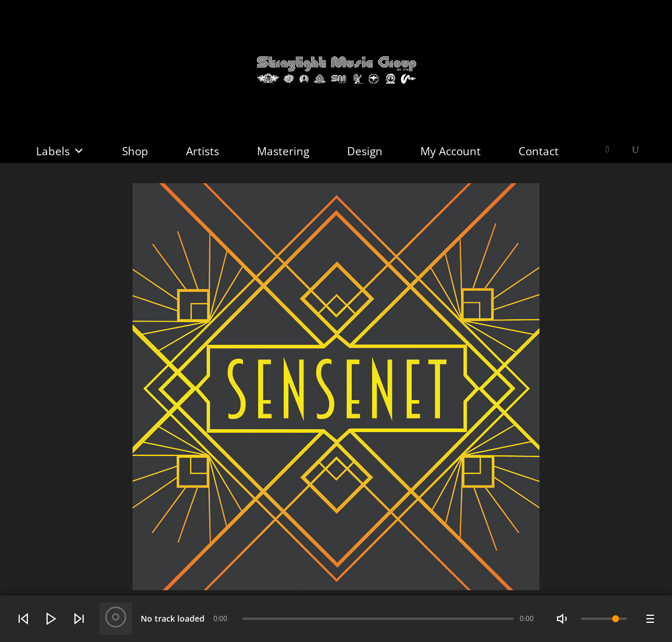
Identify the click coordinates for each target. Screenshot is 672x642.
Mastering (283, 151)
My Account (451, 151)
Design (365, 151)
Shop (135, 151)
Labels (60, 151)
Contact (539, 151)
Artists (203, 151)
